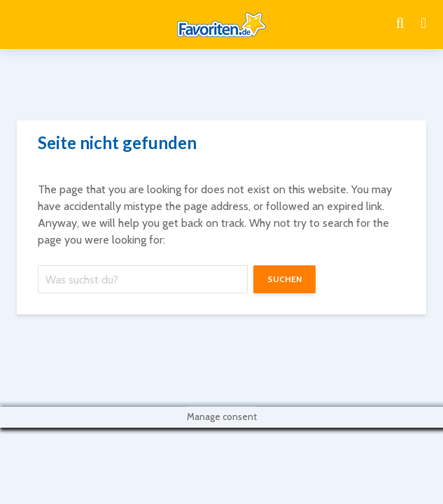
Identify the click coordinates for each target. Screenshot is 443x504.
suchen (284, 279)
